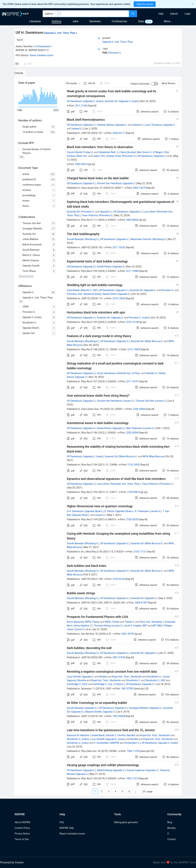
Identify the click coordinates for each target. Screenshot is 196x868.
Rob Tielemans (134, 428)
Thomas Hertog (102, 626)
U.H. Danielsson (75, 511)
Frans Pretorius (90, 215)
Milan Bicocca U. (154, 341)
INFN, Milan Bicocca (153, 456)
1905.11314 (132, 778)
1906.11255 (133, 751)
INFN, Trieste (92, 622)
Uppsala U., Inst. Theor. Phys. (60, 33)
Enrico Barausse (75, 622)
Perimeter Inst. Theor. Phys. (125, 484)
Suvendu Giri (111, 101)
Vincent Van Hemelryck (109, 183)
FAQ (62, 822)
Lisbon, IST (99, 156)
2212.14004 (134, 349)
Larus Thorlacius (154, 125)
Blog (170, 822)
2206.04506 (139, 409)
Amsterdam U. (132, 743)
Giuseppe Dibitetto (139, 708)
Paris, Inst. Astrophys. (151, 622)
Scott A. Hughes (133, 626)
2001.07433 (119, 657)
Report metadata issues (72, 834)
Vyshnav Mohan (105, 125)
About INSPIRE (22, 822)
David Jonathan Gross (42, 55)
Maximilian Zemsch (141, 239)
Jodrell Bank (98, 735)
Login (188, 14)
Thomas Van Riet (145, 401)
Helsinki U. (151, 373)
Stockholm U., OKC (156, 680)
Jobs (75, 21)
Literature (35, 21)
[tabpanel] (98, 436)
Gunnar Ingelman (136, 770)
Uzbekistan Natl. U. (109, 152)
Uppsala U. (89, 125)
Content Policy (22, 828)
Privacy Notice (22, 834)
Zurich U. (80, 629)
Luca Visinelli (74, 677)
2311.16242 (119, 247)
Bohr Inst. (82, 156)
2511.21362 (81, 106)
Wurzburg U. (92, 239)
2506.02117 (119, 133)
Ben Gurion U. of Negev (150, 152)
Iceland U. (137, 125)
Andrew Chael (114, 156)
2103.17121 (140, 552)
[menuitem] (161, 14)
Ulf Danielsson (75, 101)
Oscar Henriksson (106, 373)
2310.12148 (132, 322)
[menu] (167, 14)
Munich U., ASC (89, 290)
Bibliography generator (126, 822)
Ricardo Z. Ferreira (116, 735)
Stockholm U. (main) (78, 739)
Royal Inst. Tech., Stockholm (127, 677)
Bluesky (171, 828)
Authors (57, 21)
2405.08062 (132, 220)
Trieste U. (129, 622)
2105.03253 (132, 519)
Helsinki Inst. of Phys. (129, 373)
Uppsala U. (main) (93, 101)
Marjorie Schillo (94, 712)
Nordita (103, 677)
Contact (171, 839)
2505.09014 (81, 164)
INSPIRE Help (67, 828)
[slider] (19, 107)
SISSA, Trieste (112, 622)
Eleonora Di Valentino (78, 735)
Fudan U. (89, 152)
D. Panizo (109, 511)
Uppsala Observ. (94, 511)
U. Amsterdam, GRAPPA (106, 743)
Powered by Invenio (12, 862)
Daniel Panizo (104, 267)
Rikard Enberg (104, 770)
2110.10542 (134, 465)
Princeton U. (115, 53)
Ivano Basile (73, 290)
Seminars (95, 21)
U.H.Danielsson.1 (43, 46)
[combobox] (93, 14)
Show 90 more (26, 276)
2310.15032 (119, 298)
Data (141, 21)
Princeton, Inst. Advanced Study (84, 294)
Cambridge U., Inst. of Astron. (108, 684)
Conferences (119, 21)
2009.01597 (141, 603)
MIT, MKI (157, 626)
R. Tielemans (142, 511)
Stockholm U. (154, 677)
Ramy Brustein (128, 152)
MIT (145, 626)
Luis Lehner (150, 212)
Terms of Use (22, 839)
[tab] (25, 73)
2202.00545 (132, 433)
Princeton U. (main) (139, 318)
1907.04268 (119, 716)
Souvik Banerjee (75, 239)
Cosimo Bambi (75, 152)
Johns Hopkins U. (83, 626)
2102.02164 (119, 579)
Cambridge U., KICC (77, 684)
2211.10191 (132, 381)
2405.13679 (139, 188)
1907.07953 (127, 689)
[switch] (155, 84)
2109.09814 (134, 492)
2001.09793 (128, 634)
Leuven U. (129, 401)
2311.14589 (132, 271)
